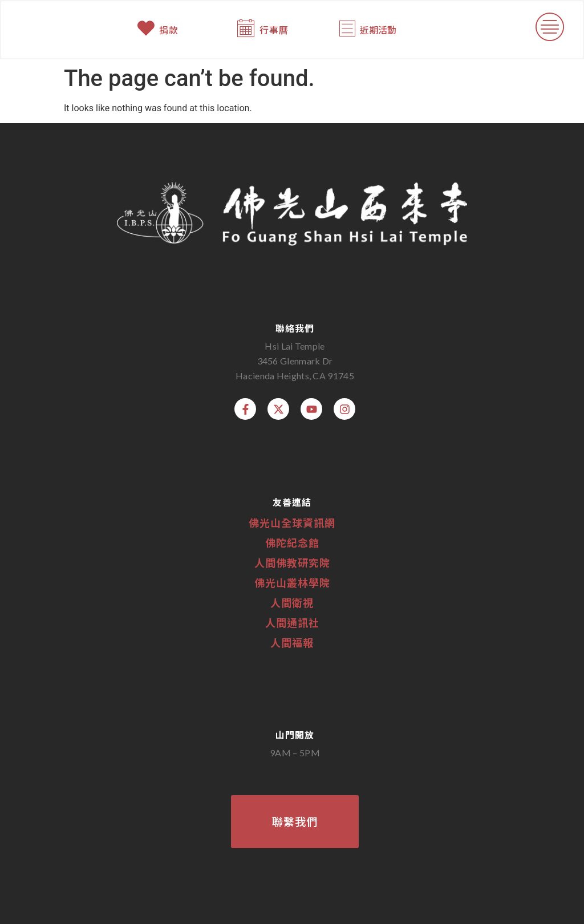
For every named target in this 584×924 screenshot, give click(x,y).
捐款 (169, 30)
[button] (549, 30)
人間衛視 (292, 602)
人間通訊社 (292, 622)
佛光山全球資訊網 (292, 522)
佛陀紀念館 (292, 542)
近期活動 (378, 30)
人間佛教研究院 (292, 562)
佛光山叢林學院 (292, 582)
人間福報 (292, 642)
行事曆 (275, 30)
